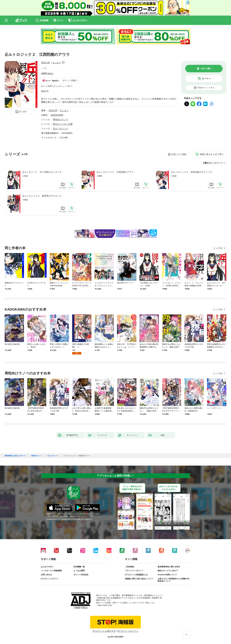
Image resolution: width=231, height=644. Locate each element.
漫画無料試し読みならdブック (15, 456)
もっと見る (218, 248)
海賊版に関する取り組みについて (139, 579)
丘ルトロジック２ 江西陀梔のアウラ (115, 172)
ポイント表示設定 (81, 575)
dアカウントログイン (50, 579)
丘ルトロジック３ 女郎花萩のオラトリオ (192, 172)
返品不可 (45, 91)
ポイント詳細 (69, 80)
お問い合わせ (46, 575)
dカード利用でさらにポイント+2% (56, 86)
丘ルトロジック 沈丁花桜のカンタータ (42, 172)
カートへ (206, 79)
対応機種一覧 (79, 567)
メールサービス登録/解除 (51, 571)
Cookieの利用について (167, 575)
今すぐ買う (206, 69)
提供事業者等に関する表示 (169, 567)
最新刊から (220, 163)
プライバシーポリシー (134, 571)
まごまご (57, 63)
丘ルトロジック (61, 129)
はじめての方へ (47, 567)
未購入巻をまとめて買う (212, 154)
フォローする (63, 63)
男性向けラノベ (61, 120)
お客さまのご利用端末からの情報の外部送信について (174, 580)
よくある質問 (79, 571)
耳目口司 (45, 63)
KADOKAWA (57, 115)
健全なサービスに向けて (168, 571)
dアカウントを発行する (104, 631)
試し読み (23, 112)
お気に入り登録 (179, 154)
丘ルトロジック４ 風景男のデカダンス (42, 196)
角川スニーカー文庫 (63, 124)
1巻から (207, 163)
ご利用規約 (130, 567)
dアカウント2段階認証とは (136, 575)
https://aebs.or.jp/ (105, 605)
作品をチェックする (206, 88)
